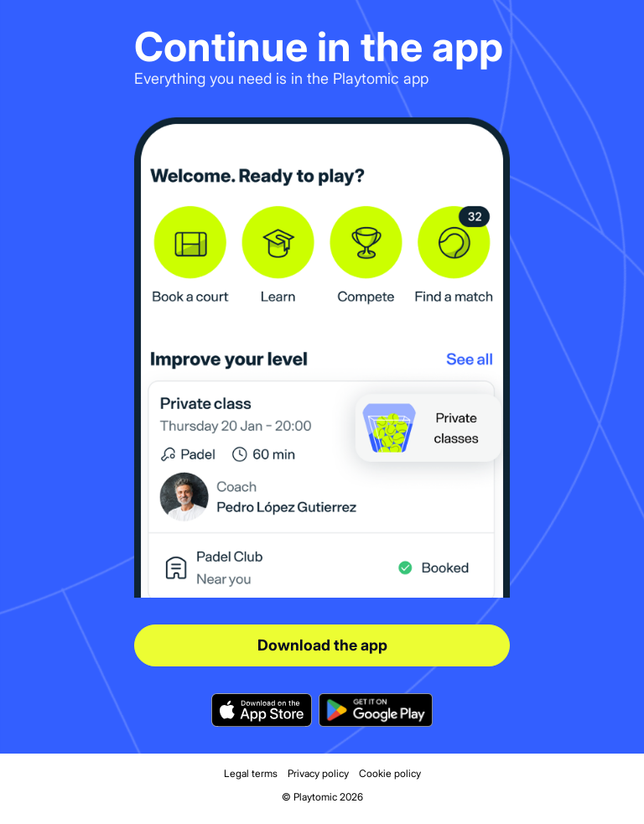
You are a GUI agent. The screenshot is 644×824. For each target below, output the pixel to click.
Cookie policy (390, 773)
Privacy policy (318, 773)
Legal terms (251, 773)
